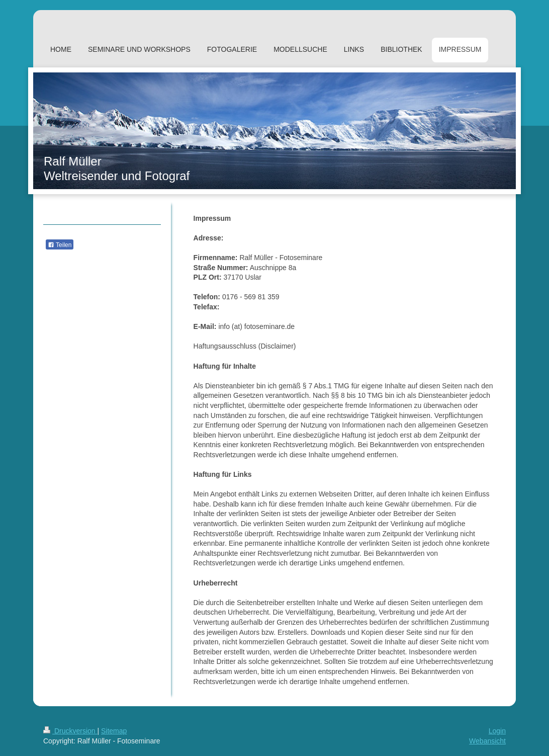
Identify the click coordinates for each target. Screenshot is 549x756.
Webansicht (487, 741)
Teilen (60, 245)
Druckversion (70, 731)
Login (497, 731)
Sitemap (114, 731)
